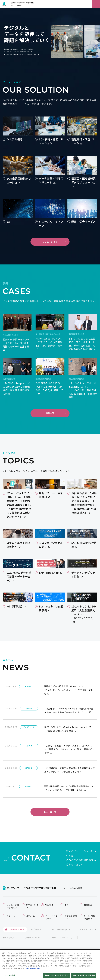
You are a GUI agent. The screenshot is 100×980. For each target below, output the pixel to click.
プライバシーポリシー (60, 938)
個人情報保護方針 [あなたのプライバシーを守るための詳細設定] (33, 969)
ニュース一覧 (50, 812)
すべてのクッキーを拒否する (84, 976)
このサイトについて (32, 938)
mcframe (35, 929)
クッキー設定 (10, 976)
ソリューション (50, 242)
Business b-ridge (59, 929)
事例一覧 (50, 413)
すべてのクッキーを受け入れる (56, 976)
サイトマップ (8, 938)
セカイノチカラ (86, 929)
